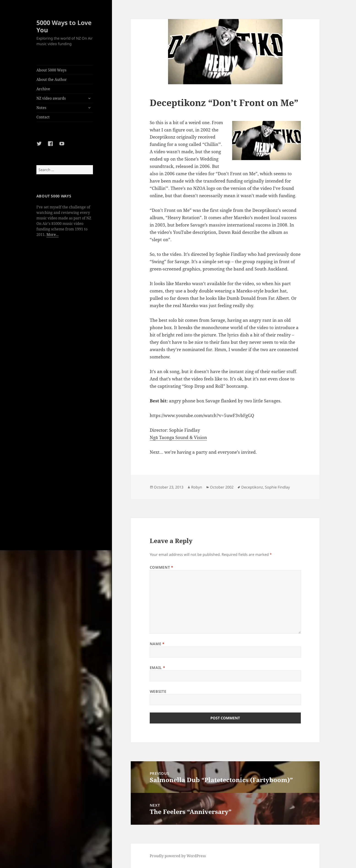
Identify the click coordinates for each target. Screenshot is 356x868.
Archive (43, 89)
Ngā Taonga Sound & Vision (178, 437)
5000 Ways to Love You (64, 26)
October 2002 (222, 487)
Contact (43, 117)
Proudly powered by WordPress (178, 856)
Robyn (197, 487)
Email (157, 668)
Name (157, 644)
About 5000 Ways (51, 70)
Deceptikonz (252, 487)
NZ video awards (51, 98)
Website (158, 691)
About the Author (52, 79)
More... (53, 235)
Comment (162, 567)
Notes (41, 108)
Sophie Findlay (277, 487)
